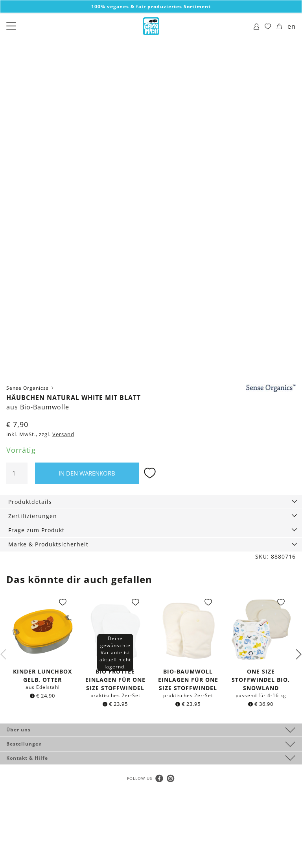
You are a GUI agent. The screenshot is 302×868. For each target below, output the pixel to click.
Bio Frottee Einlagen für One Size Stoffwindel (115, 680)
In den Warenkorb (87, 473)
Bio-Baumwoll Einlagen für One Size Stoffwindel (188, 680)
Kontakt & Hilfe (27, 758)
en (292, 26)
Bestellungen (24, 744)
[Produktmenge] (17, 473)
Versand (63, 434)
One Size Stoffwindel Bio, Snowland (261, 680)
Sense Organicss (31, 388)
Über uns (18, 730)
